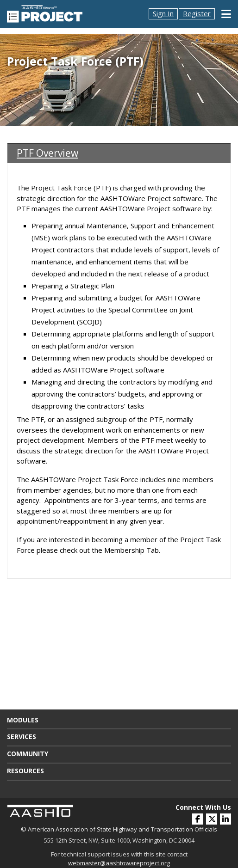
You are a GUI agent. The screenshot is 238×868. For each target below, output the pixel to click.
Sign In (163, 13)
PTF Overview (47, 153)
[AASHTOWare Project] (45, 13)
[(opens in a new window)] (225, 819)
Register (197, 13)
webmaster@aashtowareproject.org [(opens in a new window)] (119, 863)
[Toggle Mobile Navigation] (226, 14)
